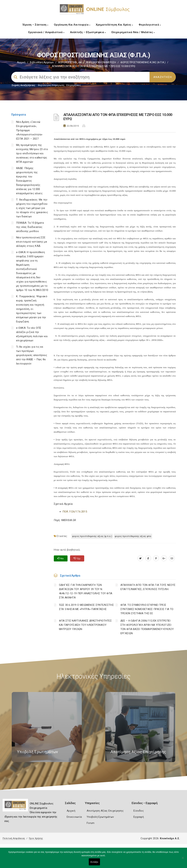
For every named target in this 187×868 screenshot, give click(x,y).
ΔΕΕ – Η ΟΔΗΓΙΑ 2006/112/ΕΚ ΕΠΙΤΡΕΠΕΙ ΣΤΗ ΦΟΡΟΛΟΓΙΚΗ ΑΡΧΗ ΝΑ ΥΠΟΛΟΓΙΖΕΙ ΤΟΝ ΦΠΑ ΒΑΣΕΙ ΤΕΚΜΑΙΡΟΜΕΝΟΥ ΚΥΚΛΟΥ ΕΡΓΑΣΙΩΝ (147, 627)
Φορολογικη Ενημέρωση (51, 85)
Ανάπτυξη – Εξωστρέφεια (88, 32)
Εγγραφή (139, 817)
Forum (91, 823)
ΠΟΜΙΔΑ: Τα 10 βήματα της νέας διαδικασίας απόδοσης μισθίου (30, 227)
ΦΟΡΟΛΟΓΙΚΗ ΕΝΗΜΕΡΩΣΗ (101, 62)
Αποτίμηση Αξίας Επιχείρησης (105, 811)
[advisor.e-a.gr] (172, 558)
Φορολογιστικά (150, 25)
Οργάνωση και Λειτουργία (72, 25)
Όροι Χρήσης (36, 838)
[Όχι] (183, 860)
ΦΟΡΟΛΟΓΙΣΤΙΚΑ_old (70, 62)
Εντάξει (94, 862)
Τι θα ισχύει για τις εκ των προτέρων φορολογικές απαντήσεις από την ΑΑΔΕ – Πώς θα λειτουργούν (32, 355)
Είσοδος (139, 811)
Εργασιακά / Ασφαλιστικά (46, 32)
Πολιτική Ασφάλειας (14, 838)
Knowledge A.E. (170, 838)
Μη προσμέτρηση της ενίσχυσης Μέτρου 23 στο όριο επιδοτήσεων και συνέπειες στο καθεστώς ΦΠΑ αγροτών (32, 153)
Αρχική (21, 62)
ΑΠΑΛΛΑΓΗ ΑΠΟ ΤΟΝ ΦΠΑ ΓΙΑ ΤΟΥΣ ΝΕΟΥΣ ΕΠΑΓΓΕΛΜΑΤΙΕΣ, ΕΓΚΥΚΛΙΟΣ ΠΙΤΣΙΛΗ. (148, 587)
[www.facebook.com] (148, 558)
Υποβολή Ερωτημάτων (100, 817)
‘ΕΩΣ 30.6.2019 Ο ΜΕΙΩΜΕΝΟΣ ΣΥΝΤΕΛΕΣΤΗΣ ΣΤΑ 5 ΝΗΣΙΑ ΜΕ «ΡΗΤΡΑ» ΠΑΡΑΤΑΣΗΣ (86, 607)
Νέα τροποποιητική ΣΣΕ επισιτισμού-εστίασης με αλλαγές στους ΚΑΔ (32, 242)
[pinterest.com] (156, 558)
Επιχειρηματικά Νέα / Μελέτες (133, 32)
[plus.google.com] (164, 558)
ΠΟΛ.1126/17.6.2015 (75, 512)
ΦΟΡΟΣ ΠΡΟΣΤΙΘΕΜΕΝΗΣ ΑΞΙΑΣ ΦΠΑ (133, 536)
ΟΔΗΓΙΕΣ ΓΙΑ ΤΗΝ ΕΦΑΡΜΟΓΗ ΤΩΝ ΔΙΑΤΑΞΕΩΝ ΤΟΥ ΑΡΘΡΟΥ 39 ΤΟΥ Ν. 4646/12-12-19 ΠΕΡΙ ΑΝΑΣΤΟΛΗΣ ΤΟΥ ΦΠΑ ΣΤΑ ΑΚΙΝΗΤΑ (86, 591)
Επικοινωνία (74, 817)
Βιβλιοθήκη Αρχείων (42, 62)
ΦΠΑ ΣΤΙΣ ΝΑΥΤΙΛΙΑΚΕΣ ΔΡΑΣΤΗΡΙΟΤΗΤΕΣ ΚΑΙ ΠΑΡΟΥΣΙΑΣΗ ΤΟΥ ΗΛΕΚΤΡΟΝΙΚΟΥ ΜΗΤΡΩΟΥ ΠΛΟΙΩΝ (85, 625)
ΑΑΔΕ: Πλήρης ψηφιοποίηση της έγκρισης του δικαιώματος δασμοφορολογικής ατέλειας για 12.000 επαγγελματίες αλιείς (29, 181)
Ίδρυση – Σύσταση (35, 25)
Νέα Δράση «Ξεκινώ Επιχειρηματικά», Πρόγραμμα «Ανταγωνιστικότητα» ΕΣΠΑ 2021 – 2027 (29, 130)
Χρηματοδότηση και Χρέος (114, 25)
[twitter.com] (140, 558)
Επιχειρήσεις (74, 85)
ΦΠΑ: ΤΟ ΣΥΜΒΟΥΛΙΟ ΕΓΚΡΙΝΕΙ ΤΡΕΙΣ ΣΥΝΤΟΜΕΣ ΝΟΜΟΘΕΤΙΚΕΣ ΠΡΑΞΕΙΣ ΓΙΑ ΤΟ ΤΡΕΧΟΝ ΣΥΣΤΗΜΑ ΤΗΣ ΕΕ (147, 609)
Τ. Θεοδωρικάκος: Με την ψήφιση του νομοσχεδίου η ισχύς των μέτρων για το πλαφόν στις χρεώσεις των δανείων (32, 208)
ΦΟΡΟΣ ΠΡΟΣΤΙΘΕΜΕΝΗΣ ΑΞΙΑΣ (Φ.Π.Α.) (143, 62)
